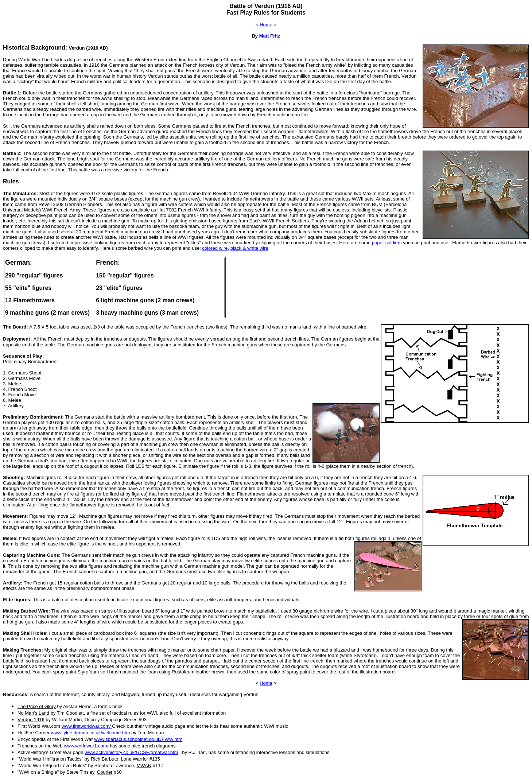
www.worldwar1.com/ (86, 746)
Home (266, 25)
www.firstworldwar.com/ (87, 726)
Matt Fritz (270, 36)
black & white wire (249, 248)
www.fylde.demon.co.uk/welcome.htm (91, 733)
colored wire (215, 248)
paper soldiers (387, 243)
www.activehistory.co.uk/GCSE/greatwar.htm (131, 752)
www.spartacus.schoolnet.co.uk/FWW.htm (138, 739)
